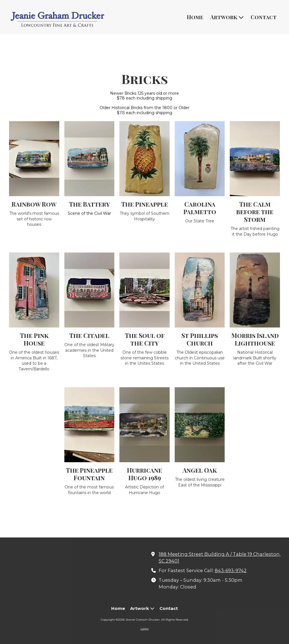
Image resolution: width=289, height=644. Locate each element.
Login (145, 629)
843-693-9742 (231, 570)
